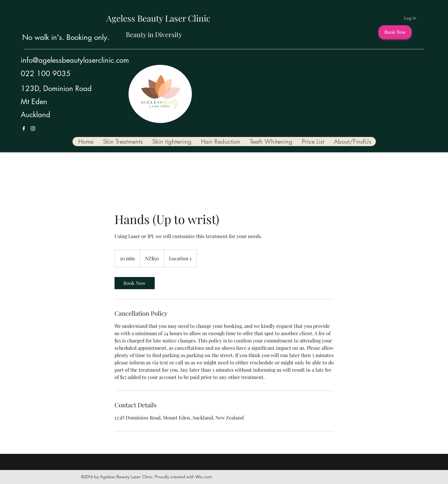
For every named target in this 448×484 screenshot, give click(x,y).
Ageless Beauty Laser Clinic (158, 18)
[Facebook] (24, 128)
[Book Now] (395, 32)
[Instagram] (33, 128)
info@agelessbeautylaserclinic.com (75, 60)
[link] (135, 283)
